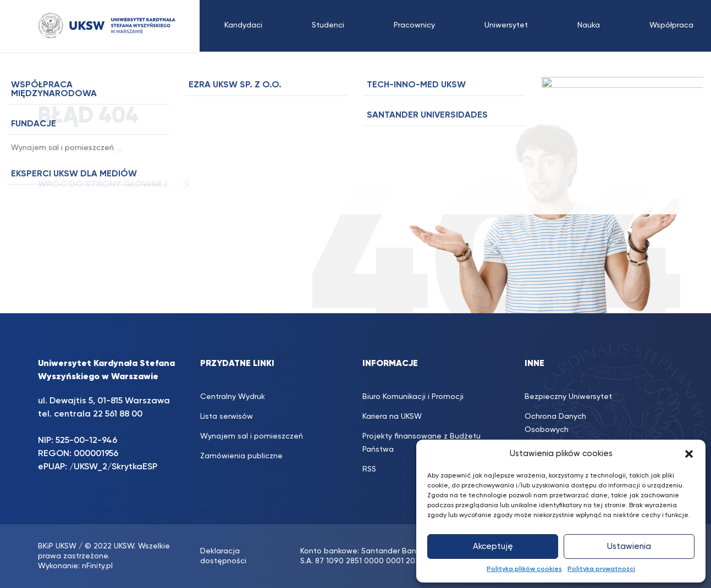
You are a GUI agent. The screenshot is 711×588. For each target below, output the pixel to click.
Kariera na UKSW (392, 417)
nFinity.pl (97, 566)
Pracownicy (414, 25)
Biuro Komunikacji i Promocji (413, 397)
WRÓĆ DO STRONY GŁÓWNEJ (116, 185)
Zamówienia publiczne (241, 456)
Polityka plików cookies (524, 569)
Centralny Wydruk (233, 397)
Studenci (328, 25)
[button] (689, 454)
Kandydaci (243, 25)
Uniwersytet (506, 25)
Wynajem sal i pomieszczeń (252, 436)
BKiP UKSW (57, 546)
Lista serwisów (227, 417)
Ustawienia (629, 547)
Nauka (589, 25)
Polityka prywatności (601, 569)
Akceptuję (493, 547)
